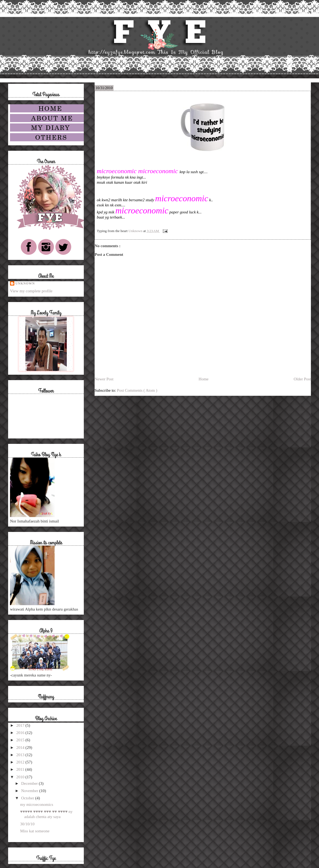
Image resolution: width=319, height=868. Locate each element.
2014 (21, 748)
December (30, 783)
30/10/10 (27, 824)
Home (204, 379)
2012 (21, 762)
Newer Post (104, 379)
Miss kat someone (35, 831)
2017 (21, 725)
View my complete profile (31, 291)
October (28, 798)
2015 (21, 740)
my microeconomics (37, 805)
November (30, 791)
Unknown (25, 284)
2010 (21, 777)
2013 (21, 755)
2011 (21, 769)
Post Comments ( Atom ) (137, 390)
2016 (21, 733)
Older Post (302, 379)
